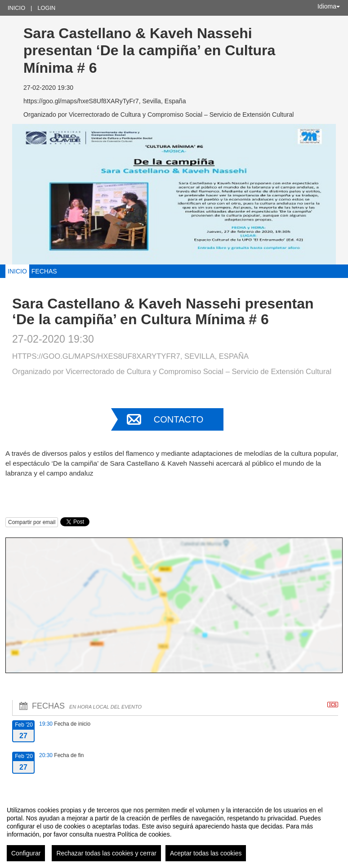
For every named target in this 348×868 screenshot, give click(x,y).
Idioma (329, 6)
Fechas (44, 271)
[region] (174, 830)
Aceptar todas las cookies (206, 853)
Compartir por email (32, 522)
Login (46, 8)
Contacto (178, 419)
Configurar (26, 853)
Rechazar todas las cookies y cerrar (106, 853)
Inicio (16, 8)
